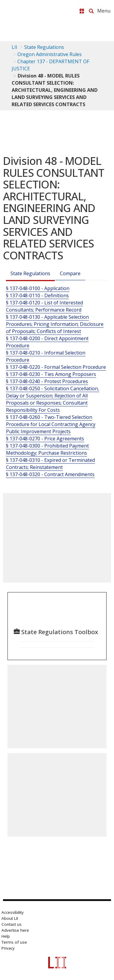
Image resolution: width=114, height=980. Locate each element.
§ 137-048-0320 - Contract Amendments (50, 474)
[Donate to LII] (82, 11)
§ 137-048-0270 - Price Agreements (45, 439)
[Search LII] (91, 11)
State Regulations (44, 47)
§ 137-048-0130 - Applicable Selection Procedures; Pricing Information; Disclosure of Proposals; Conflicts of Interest (55, 324)
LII (15, 47)
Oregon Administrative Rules (50, 54)
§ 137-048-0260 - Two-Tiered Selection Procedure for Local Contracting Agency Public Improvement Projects (51, 424)
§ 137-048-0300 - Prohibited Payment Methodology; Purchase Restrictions (47, 449)
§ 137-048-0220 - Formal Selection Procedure (56, 367)
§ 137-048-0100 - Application (38, 288)
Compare (70, 273)
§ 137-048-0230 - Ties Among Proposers (51, 374)
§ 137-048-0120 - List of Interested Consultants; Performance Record (44, 306)
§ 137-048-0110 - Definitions (37, 295)
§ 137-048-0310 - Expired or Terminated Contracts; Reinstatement (50, 464)
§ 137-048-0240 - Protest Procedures (47, 381)
